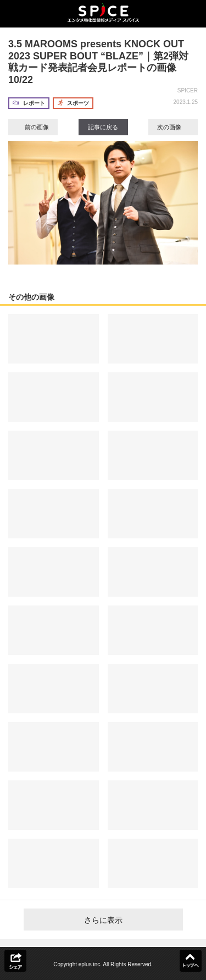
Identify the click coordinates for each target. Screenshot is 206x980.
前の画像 (33, 127)
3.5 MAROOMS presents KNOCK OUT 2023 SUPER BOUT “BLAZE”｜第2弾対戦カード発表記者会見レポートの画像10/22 (98, 62)
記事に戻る (103, 127)
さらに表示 (103, 920)
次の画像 (173, 127)
